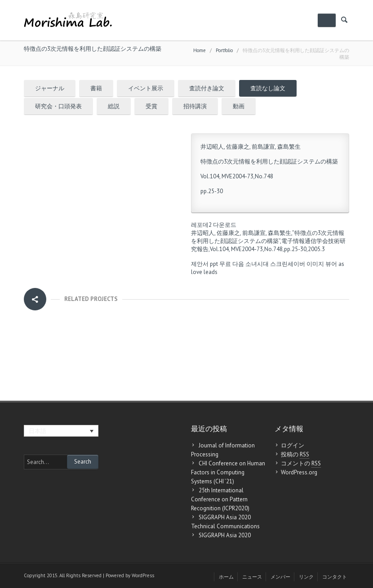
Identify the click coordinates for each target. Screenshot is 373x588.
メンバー (280, 577)
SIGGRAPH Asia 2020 (225, 535)
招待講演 (195, 106)
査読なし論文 (268, 88)
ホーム (226, 577)
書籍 (96, 88)
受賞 (151, 106)
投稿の (295, 455)
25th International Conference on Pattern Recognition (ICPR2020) (220, 499)
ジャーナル (50, 88)
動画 (239, 106)
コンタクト (335, 577)
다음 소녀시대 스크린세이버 (269, 264)
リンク (306, 577)
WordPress (143, 575)
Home (200, 50)
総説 (114, 106)
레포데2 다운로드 (214, 225)
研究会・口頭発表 (58, 106)
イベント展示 (146, 88)
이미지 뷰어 (322, 264)
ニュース (252, 577)
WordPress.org (299, 472)
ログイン (293, 445)
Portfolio (224, 50)
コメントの (301, 464)
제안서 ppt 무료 (211, 264)
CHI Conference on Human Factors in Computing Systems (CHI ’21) (228, 472)
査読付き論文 (207, 88)
